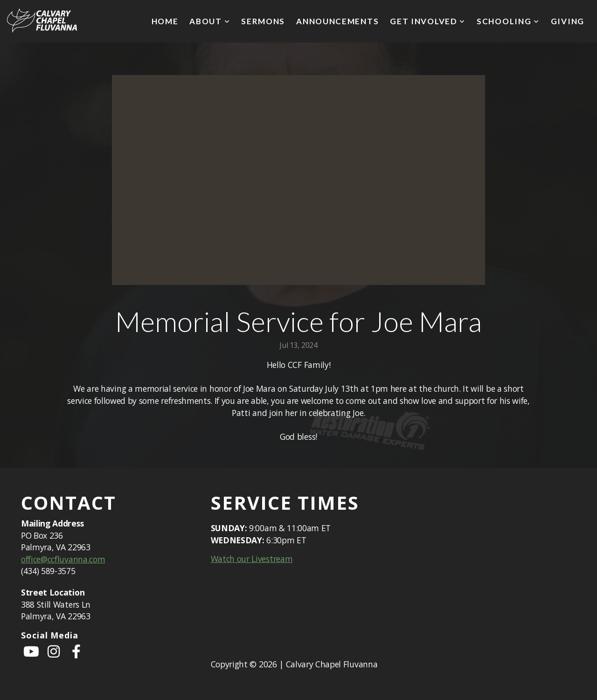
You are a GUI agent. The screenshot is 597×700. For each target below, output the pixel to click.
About (210, 21)
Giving (568, 21)
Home (165, 21)
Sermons (263, 21)
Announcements (337, 21)
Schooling (508, 21)
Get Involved (428, 21)
